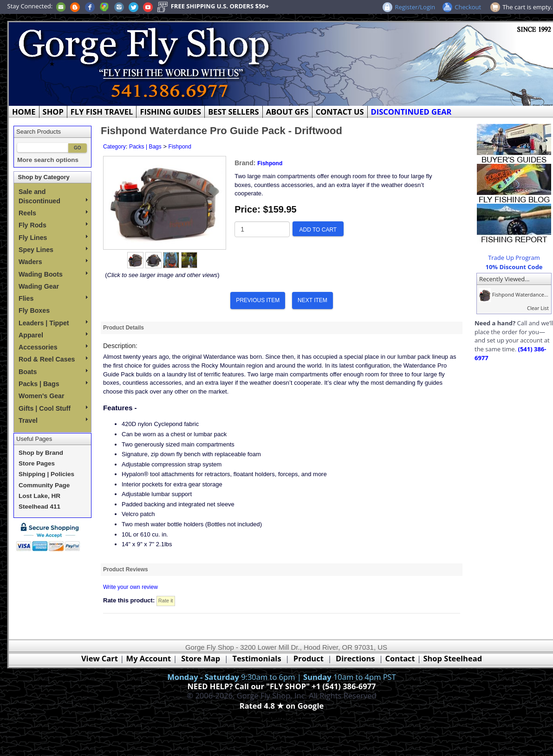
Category (114, 147)
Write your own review (130, 587)
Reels (53, 213)
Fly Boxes (34, 310)
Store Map (201, 658)
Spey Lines (53, 250)
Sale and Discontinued (53, 196)
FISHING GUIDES (170, 112)
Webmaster (282, 717)
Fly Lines (53, 238)
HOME (24, 112)
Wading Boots (53, 274)
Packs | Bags (53, 384)
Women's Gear (42, 396)
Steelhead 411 (39, 507)
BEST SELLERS (233, 112)
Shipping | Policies (46, 474)
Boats (53, 372)
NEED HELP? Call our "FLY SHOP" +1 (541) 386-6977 (281, 686)
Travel (53, 420)
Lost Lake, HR (39, 496)
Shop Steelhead (452, 658)
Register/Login (415, 7)
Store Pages (37, 463)
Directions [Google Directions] (355, 658)
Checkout (468, 7)
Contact (401, 658)
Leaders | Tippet (53, 323)
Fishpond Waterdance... (513, 294)
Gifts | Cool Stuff (53, 408)
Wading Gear (39, 286)
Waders (53, 262)
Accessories (53, 347)
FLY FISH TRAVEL (102, 112)
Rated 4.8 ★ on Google (282, 706)
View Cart (100, 658)
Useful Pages (34, 439)
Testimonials (257, 658)
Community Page (44, 485)
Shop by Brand (41, 453)
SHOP (53, 112)
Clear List (538, 308)
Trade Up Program (514, 258)
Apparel (53, 335)
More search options (48, 160)
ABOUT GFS (287, 112)
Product (309, 658)
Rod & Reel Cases (53, 359)
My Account (149, 658)
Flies (53, 298)
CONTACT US (340, 112)
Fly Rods (53, 225)
